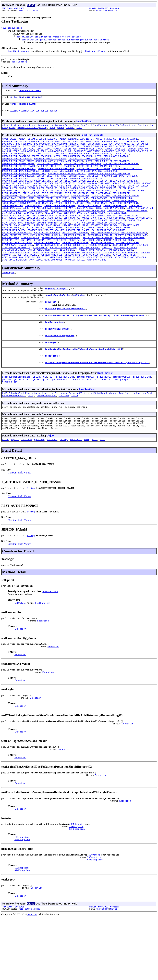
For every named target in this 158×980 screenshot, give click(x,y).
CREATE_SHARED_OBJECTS (98, 161)
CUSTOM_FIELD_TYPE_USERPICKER (49, 191)
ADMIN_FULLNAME (28, 144)
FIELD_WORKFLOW (101, 212)
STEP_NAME (143, 271)
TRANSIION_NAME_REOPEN (16, 280)
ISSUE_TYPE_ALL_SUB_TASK (37, 227)
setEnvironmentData (14, 434)
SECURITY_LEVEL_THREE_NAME (85, 265)
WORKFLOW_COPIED (75, 289)
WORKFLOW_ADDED (53, 289)
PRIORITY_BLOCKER (35, 244)
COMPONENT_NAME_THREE (87, 159)
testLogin (51, 376)
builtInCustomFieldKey (16, 431)
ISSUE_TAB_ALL (33, 224)
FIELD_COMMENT (31, 209)
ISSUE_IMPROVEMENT (127, 221)
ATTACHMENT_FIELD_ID (139, 147)
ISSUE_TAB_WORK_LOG (115, 224)
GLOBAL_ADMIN (46, 218)
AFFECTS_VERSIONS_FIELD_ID (112, 144)
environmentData (60, 129)
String (14, 100)
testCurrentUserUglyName (60, 369)
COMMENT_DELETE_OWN (91, 156)
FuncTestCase (84, 125)
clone (5, 481)
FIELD (21, 10)
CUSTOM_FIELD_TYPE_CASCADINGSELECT (98, 176)
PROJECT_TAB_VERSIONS (75, 256)
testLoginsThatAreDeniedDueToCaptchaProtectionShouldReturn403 (83, 384)
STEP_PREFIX (40, 274)
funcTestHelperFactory (94, 129)
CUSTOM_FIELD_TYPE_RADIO (52, 188)
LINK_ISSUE (55, 238)
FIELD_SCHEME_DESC (13, 212)
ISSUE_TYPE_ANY (64, 227)
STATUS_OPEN (26, 271)
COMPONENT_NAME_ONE (60, 159)
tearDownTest (10, 419)
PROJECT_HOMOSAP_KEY (99, 250)
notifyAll (76, 481)
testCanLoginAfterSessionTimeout (65, 340)
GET (45, 413)
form (75, 129)
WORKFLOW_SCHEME (96, 289)
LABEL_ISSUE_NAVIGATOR (16, 236)
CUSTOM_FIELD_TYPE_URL (16, 191)
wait (87, 481)
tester (70, 132)
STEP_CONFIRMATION (123, 271)
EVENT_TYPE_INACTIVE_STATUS (129, 206)
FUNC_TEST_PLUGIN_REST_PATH (19, 218)
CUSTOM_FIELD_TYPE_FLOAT (127, 179)
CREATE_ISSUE (34, 161)
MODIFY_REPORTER (31, 241)
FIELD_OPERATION (100, 209)
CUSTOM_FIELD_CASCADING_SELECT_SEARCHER (26, 164)
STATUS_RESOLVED (45, 271)
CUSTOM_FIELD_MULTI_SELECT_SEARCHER (107, 170)
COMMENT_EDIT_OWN (138, 156)
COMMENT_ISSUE (10, 159)
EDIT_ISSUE (33, 206)
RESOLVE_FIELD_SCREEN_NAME (131, 259)
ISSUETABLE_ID (116, 230)
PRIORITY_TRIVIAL (33, 250)
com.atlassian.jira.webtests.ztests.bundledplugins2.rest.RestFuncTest (65, 40)
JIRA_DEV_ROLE (53, 233)
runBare (136, 431)
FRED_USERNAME (118, 215)
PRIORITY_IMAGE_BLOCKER (111, 244)
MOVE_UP (114, 241)
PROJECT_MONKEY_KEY (14, 253)
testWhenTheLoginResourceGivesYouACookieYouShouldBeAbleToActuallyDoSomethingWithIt (97, 398)
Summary (107, 274)
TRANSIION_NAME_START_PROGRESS (81, 280)
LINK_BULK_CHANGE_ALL (69, 236)
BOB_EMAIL (8, 150)
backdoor (43, 129)
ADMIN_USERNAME (69, 144)
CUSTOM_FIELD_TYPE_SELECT (84, 188)
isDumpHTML (78, 416)
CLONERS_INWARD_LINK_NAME (98, 153)
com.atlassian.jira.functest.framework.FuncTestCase (49, 37)
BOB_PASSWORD (42, 150)
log (152, 129)
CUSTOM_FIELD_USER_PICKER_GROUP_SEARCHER (27, 194)
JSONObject (61, 318)
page (52, 132)
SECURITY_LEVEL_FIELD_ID (98, 262)
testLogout (51, 391)
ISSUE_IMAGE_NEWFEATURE (48, 221)
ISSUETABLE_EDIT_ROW (63, 230)
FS (130, 215)
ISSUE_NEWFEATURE (12, 224)
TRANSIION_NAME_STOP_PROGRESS (120, 280)
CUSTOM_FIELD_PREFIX (49, 173)
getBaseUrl (103, 413)
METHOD (37, 10)
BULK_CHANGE (122, 150)
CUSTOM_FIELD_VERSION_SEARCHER (118, 194)
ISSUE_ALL (68, 218)
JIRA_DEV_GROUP (33, 233)
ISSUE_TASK (135, 224)
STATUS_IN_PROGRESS (128, 268)
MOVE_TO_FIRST (81, 241)
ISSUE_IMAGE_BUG (100, 218)
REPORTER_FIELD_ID (75, 259)
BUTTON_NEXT (53, 153)
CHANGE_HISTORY (71, 153)
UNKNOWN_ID (9, 283)
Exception (43, 666)
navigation (9, 132)
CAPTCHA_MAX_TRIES (30, 92)
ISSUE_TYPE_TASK (39, 230)
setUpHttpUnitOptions (128, 416)
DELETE (37, 413)
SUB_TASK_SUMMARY (89, 274)
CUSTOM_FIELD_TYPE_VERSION (86, 191)
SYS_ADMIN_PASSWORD (125, 274)
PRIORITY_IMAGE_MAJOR (47, 247)
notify (64, 481)
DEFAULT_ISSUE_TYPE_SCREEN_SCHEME (95, 200)
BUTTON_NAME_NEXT (33, 153)
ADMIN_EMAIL (9, 144)
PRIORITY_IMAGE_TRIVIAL (105, 247)
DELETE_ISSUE (127, 203)
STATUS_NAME (9, 271)
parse (60, 132)
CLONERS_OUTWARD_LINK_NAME (18, 156)
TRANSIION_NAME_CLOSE (120, 277)
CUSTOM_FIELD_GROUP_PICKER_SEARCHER (24, 170)
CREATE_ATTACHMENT (13, 161)
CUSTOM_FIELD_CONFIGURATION (111, 164)
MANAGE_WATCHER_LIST (139, 238)
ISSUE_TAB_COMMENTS (89, 224)
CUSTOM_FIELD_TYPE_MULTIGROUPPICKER (24, 185)
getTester (82, 431)
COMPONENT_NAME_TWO (114, 159)
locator (143, 129)
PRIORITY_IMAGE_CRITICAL (17, 247)
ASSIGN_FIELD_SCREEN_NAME (44, 147)
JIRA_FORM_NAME (73, 233)
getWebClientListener (103, 431)
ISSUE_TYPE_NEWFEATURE (140, 227)
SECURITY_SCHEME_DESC (47, 268)
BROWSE (74, 150)
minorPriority (10, 241)
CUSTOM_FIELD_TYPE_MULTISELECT (67, 185)
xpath (75, 434)
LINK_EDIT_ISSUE (36, 238)
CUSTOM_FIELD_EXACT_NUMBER (50, 167)
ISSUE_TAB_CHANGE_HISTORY (60, 224)
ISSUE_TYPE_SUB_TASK (14, 230)
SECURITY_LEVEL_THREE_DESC (50, 265)
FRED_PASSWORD (99, 215)
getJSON (7, 416)
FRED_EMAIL (62, 215)
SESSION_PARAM (27, 107)
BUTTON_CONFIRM (11, 153)
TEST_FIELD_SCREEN (63, 277)
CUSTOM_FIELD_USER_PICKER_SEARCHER (76, 194)
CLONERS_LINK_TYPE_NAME (130, 153)
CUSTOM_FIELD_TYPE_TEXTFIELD (119, 188)
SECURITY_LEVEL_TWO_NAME (17, 268)
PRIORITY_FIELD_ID (84, 244)
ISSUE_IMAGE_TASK (103, 221)
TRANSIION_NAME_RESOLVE (46, 280)
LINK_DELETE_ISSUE (13, 238)
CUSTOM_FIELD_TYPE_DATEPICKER (56, 179)
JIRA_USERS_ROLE (117, 233)
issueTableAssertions (123, 129)
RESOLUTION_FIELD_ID (100, 259)
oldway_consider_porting (32, 132)
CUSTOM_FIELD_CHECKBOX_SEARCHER (73, 164)
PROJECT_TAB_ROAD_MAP (47, 256)
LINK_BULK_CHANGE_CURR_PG (100, 236)
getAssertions (40, 431)
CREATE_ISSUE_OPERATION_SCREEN (63, 161)
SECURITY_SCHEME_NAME (75, 268)
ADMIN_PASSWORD (48, 144)
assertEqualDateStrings (16, 413)
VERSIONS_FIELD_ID (36, 286)
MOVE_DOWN (49, 241)
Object (50, 477)
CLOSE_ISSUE (44, 156)
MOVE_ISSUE (64, 241)
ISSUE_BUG (82, 218)
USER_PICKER (31, 283)
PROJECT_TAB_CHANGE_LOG (80, 253)
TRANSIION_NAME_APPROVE (91, 277)
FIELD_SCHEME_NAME (37, 212)
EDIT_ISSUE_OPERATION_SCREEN (59, 206)
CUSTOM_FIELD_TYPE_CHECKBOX (19, 179)
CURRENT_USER (122, 161)
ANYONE (134, 144)
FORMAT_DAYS (9, 215)
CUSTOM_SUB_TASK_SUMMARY (17, 197)
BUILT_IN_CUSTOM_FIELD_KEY (96, 150)
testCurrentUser (55, 355)
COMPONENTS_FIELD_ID (140, 159)
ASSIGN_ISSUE (70, 147)
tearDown (64, 434)
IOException (76, 884)
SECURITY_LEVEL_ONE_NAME (17, 265)
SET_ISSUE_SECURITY (102, 268)
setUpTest (51, 333)
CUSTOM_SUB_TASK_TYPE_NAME (94, 197)
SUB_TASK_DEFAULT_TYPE (63, 274)
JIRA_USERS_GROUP (94, 233)
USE (19, 283)
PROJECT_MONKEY (123, 250)
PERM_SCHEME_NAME (12, 244)
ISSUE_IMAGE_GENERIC (125, 218)
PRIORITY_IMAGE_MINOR (75, 247)
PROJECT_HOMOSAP (75, 250)
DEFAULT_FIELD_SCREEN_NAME (55, 200)
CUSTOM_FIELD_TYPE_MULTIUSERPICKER (109, 185)
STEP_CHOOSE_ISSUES (69, 271)
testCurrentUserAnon (57, 362)
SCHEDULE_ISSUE (30, 262)
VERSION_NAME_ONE (100, 283)
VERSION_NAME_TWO (12, 286)
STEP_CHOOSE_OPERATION (96, 271)
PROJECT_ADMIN (54, 250)
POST (89, 416)
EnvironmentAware (95, 52)
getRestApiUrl (60, 416)
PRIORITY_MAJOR (130, 247)
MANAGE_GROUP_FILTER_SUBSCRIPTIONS (103, 238)
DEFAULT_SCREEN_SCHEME (73, 203)
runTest (148, 431)
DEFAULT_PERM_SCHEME (14, 203)
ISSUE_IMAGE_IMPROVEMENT (17, 221)
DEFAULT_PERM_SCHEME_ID (43, 203)
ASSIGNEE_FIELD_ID (113, 147)
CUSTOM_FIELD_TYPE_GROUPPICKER (21, 182)
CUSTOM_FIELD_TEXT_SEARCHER (57, 176)
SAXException (77, 887)
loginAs (49, 318)
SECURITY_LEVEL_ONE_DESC (130, 262)
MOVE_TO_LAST (100, 241)
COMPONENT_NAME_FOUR (34, 159)
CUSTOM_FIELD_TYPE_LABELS (57, 182)
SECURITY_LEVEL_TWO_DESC (118, 265)
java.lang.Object (12, 28)
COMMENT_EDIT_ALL (115, 156)
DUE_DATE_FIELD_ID (13, 206)
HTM (58, 218)
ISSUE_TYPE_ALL (11, 227)
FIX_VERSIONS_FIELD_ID (126, 212)
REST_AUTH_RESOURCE (30, 100)
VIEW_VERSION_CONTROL (100, 286)
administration (11, 129)
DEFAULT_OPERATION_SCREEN (133, 200)
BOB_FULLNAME (24, 150)
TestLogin (8, 302)
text (79, 132)
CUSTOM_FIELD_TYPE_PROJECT (18, 188)
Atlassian (32, 977)
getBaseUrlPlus (121, 413)
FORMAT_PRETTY (45, 215)
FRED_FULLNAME (80, 215)
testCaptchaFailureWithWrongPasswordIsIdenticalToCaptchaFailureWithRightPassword (96, 347)
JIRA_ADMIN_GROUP (137, 230)
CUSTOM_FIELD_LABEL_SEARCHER (66, 170)
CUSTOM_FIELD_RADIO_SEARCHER (121, 173)
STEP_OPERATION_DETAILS (16, 274)
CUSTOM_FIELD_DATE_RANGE (17, 167)
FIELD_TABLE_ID (60, 212)
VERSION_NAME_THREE (124, 283)
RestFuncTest (19, 63)
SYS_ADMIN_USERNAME (14, 277)
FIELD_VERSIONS (80, 212)
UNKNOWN (145, 280)
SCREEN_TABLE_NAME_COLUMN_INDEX (61, 262)
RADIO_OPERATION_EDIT (134, 256)
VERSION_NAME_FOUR (76, 283)
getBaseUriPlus (65, 413)
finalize (26, 481)
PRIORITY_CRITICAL (59, 244)
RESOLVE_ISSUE (10, 262)
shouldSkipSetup (46, 434)
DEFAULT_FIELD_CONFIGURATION (19, 200)
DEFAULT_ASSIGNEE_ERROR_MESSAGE (132, 197)
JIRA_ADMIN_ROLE (12, 233)
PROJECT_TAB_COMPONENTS (111, 253)
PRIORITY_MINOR (11, 250)
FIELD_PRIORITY (121, 209)
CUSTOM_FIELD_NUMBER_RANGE (18, 173)
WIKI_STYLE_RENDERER (14, 289)
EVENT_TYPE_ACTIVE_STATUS (94, 206)
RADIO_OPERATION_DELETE (105, 256)
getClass (39, 481)
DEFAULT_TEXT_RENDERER (103, 203)
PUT (104, 416)
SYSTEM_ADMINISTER (39, 277)
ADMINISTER (87, 144)
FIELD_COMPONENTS (52, 209)
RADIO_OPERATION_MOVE (15, 259)
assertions (29, 129)
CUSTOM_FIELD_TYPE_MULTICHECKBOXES (96, 182)
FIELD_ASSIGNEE (11, 209)
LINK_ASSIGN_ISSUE (43, 236)
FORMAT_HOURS (26, 215)
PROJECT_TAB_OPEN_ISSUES (17, 256)
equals (15, 481)
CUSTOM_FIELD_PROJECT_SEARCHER (82, 173)
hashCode (52, 481)
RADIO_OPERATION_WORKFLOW (46, 259)
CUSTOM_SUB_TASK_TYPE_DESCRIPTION (55, 197)
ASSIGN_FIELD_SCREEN (14, 147)
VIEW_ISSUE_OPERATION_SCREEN (67, 286)
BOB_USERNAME (60, 150)
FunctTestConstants (18, 52)
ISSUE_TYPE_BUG (84, 227)
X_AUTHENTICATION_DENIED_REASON (38, 114)
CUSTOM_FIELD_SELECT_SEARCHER (20, 176)
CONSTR (28, 10)
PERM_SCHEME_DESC (132, 241)
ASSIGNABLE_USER (90, 147)
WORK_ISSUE (36, 289)
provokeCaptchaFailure (58, 326)
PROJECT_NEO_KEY (54, 253)
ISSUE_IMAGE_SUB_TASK (78, 221)
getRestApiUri (22, 416)
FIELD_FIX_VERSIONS (76, 209)
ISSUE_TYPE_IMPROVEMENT (110, 227)
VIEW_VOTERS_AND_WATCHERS (130, 286)
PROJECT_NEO (35, 253)
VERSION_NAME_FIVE (52, 283)
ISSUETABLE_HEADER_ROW (91, 230)
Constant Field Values (19, 515)
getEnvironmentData (62, 431)
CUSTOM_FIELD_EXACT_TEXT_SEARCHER (89, 167)
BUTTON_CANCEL (140, 150)
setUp (31, 434)
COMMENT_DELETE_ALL (65, 156)
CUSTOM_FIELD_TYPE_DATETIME (93, 179)
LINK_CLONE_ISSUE (128, 236)
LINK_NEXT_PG (71, 238)
